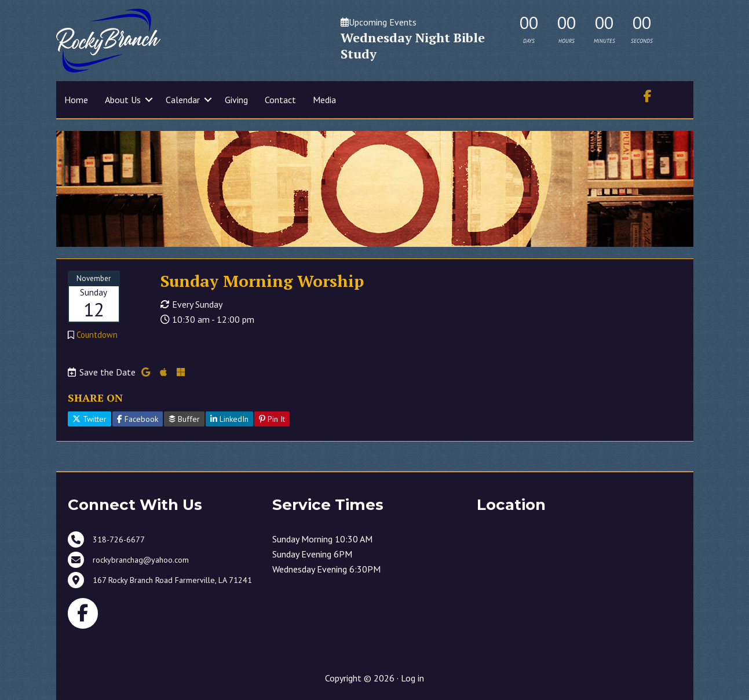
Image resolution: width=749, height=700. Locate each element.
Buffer (184, 419)
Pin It (272, 419)
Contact (280, 100)
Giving (236, 100)
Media (324, 100)
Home (76, 100)
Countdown (97, 335)
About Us (123, 100)
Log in (412, 678)
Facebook (138, 419)
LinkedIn (229, 419)
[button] (149, 100)
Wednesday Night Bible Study (413, 45)
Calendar (183, 100)
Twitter (89, 419)
